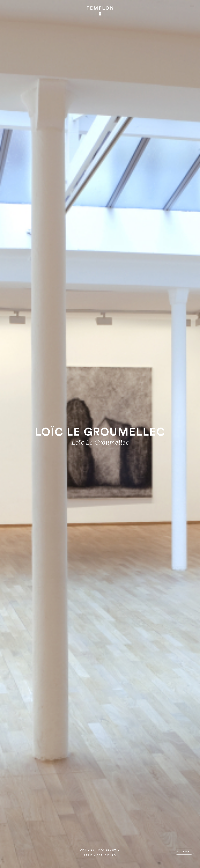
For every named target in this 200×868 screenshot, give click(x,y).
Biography (184, 852)
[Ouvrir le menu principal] (192, 6)
